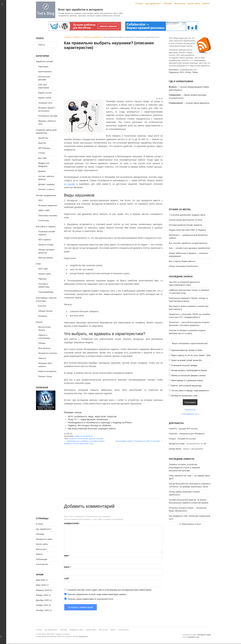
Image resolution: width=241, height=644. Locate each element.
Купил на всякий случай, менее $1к (187, 360)
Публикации (42, 559)
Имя (67, 556)
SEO (40, 200)
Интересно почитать (48, 353)
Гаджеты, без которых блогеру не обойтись (90, 425)
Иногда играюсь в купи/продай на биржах (189, 370)
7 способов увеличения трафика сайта (187, 215)
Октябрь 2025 (42, 610)
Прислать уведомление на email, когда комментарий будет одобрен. (95, 594)
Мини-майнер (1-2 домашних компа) (187, 381)
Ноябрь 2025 (42, 605)
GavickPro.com (193, 637)
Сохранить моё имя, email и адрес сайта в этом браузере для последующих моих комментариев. (110, 590)
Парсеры (43, 279)
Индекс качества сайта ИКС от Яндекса (187, 230)
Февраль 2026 (43, 590)
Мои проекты (44, 348)
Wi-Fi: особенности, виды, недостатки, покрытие (92, 416)
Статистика (44, 220)
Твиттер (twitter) (46, 258)
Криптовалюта (45, 72)
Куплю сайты (194, 3)
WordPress (43, 138)
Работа (206, 3)
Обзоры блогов (45, 311)
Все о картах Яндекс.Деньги (182, 261)
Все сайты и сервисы (46, 227)
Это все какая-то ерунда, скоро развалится (190, 391)
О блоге (139, 3)
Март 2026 (41, 585)
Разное (39, 322)
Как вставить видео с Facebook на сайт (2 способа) (138, 441)
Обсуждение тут (190, 414)
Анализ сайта (45, 274)
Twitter (195, 72)
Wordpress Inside (177, 444)
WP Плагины (44, 148)
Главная (67, 37)
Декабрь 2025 (42, 600)
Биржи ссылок (45, 93)
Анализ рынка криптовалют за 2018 (186, 220)
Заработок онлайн (45, 61)
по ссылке (69, 184)
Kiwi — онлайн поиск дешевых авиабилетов (189, 248)
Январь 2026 (42, 595)
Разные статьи (45, 376)
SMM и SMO (44, 210)
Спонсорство (42, 564)
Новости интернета (92, 37)
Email (67, 567)
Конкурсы (43, 316)
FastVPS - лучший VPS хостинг (183, 429)
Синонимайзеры (46, 292)
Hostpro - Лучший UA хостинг (182, 439)
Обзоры (42, 343)
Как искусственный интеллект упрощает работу (92, 429)
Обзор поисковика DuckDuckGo (184, 266)
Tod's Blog (46, 10)
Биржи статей (45, 98)
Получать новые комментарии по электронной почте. (89, 599)
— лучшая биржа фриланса (189, 103)
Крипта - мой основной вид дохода (186, 386)
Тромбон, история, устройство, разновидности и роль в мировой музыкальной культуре (184, 467)
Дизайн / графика (46, 184)
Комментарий (72, 524)
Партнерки (43, 67)
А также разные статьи (190, 524)
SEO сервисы (45, 240)
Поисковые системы (48, 216)
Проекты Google (46, 245)
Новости (77, 37)
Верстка (42, 143)
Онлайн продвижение (46, 195)
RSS (182, 72)
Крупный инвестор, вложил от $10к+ (187, 350)
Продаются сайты (44, 539)
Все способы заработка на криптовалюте (188, 243)
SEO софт (43, 269)
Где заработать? (153, 3)
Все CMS (43, 158)
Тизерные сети (45, 103)
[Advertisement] (113, 74)
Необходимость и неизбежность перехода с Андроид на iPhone (100, 423)
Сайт (66, 579)
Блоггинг (42, 306)
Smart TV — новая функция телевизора (88, 419)
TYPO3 (42, 153)
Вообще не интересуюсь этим (184, 396)
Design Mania (175, 449)
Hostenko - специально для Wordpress (187, 434)
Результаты (190, 410)
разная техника (96, 439)
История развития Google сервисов (185, 225)
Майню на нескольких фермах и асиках (189, 376)
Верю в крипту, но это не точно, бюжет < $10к (191, 355)
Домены (42, 171)
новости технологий (78, 439)
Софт (39, 264)
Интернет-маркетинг (48, 205)
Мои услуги (180, 3)
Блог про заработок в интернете (81, 10)
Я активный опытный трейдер (184, 365)
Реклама (168, 3)
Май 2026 (41, 580)
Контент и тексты (46, 189)
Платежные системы (48, 116)
